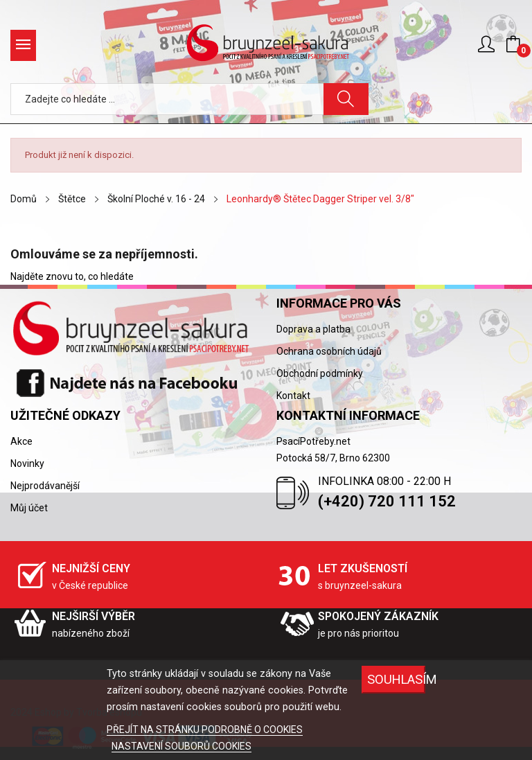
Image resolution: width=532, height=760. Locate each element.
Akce (21, 441)
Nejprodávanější (45, 486)
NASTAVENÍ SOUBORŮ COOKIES (181, 746)
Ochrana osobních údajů (329, 351)
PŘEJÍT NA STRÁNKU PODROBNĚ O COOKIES (205, 730)
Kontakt (293, 396)
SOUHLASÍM (396, 679)
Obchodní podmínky (320, 373)
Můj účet (29, 508)
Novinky (27, 463)
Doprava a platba (313, 329)
